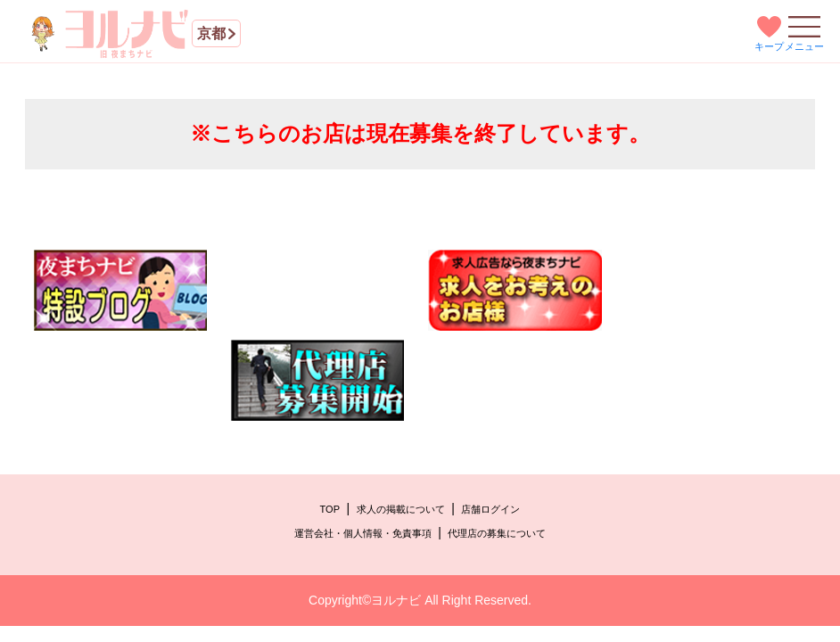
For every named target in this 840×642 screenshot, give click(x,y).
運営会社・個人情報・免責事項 (363, 533)
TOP (330, 509)
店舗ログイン (490, 509)
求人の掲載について (401, 509)
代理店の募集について (497, 533)
